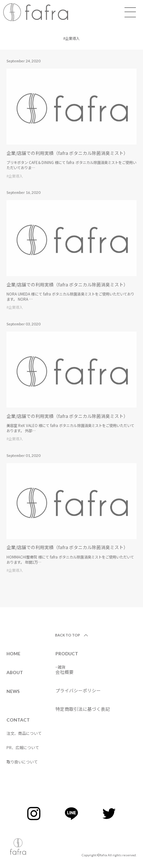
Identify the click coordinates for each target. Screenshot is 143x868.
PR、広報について (23, 747)
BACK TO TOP (68, 635)
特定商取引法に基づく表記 (83, 709)
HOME (13, 654)
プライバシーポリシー (78, 690)
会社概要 (65, 672)
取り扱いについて (22, 762)
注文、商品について (24, 733)
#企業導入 (15, 176)
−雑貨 (60, 667)
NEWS (13, 691)
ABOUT (15, 672)
